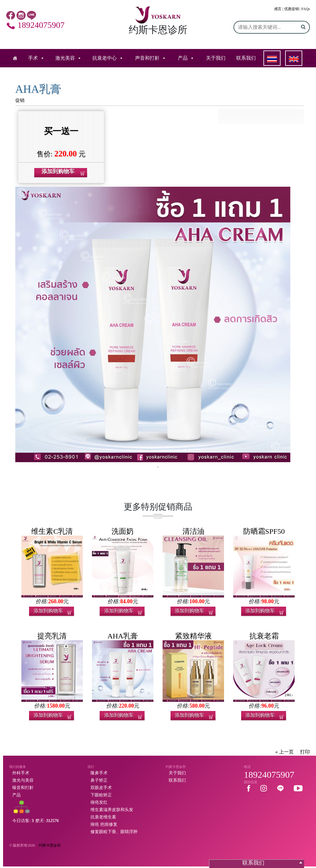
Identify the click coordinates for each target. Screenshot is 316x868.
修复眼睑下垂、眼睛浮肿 (114, 832)
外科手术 (21, 773)
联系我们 (246, 58)
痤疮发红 (99, 802)
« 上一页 (285, 752)
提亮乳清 (52, 636)
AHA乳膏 (123, 636)
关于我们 (216, 58)
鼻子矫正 (99, 780)
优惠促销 (292, 9)
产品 (183, 58)
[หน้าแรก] (15, 58)
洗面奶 (123, 531)
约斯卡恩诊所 (50, 845)
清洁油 (193, 531)
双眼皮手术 (101, 788)
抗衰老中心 (105, 58)
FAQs (306, 9)
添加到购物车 (48, 611)
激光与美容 (23, 780)
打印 (305, 752)
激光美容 (65, 58)
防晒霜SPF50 (264, 531)
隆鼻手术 (99, 773)
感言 (278, 9)
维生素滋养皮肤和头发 (112, 810)
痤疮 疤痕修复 (104, 824)
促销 (20, 100)
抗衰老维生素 (103, 817)
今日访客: (35, 821)
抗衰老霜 (264, 636)
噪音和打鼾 (23, 788)
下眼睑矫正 (101, 795)
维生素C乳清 (52, 531)
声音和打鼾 (147, 58)
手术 (33, 58)
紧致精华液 (193, 636)
